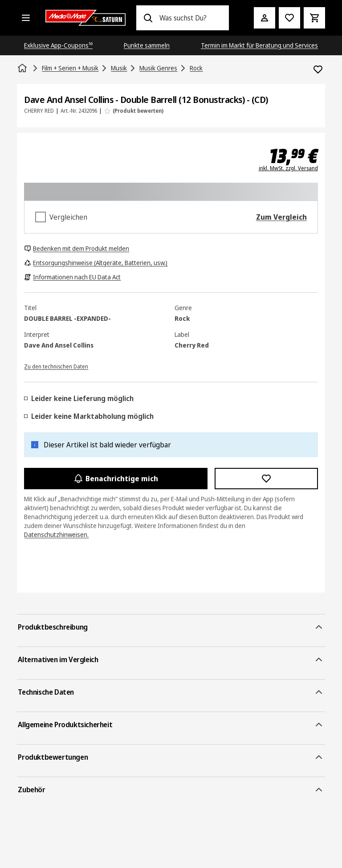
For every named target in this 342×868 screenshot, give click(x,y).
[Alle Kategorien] (26, 18)
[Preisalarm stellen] (289, 18)
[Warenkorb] (314, 18)
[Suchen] (148, 18)
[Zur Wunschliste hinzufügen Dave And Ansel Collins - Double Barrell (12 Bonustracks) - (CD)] (318, 70)
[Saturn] (85, 18)
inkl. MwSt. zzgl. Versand (288, 168)
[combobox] (190, 18)
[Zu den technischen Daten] (56, 366)
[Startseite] (23, 68)
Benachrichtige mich (116, 479)
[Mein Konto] (265, 18)
